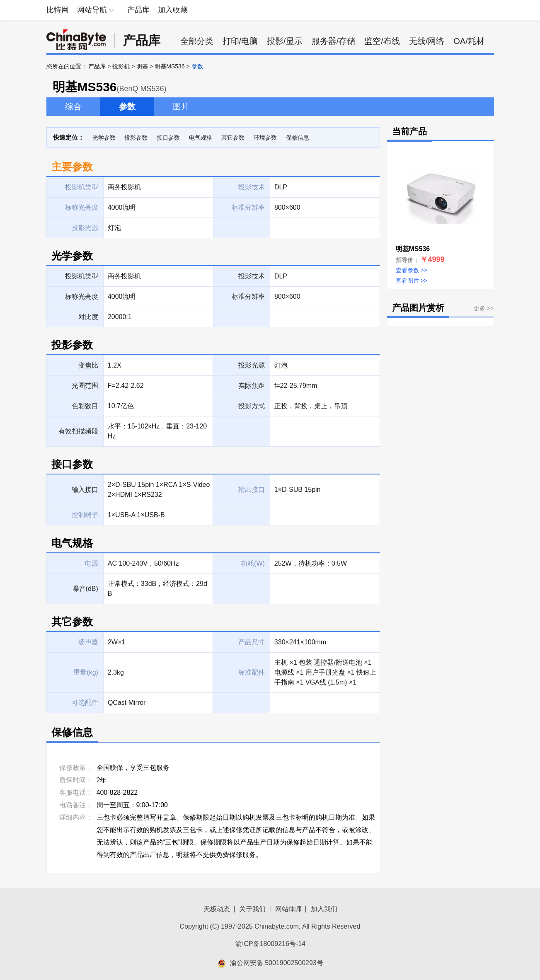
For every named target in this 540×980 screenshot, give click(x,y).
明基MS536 (170, 66)
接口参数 (168, 138)
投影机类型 (82, 276)
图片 (181, 106)
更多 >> (484, 308)
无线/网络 (427, 41)
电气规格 (201, 138)
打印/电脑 (240, 41)
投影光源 (252, 365)
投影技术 (252, 276)
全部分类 (197, 41)
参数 (127, 106)
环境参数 (265, 138)
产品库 (138, 10)
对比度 (88, 317)
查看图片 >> (412, 281)
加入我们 (324, 909)
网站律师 (288, 909)
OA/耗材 (469, 41)
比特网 (58, 10)
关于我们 (252, 909)
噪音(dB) (85, 589)
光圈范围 (85, 386)
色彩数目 (85, 406)
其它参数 (233, 138)
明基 (142, 66)
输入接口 (85, 490)
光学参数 (104, 138)
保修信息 (298, 138)
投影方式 (252, 406)
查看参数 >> (412, 270)
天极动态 (217, 909)
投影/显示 (285, 41)
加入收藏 (173, 10)
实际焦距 (252, 386)
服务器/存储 (334, 41)
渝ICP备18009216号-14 (270, 944)
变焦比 (88, 365)
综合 (73, 106)
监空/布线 (382, 41)
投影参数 (136, 138)
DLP (281, 276)
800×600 (287, 296)
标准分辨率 (248, 296)
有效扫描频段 (78, 431)
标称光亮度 (82, 296)
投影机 (121, 66)
